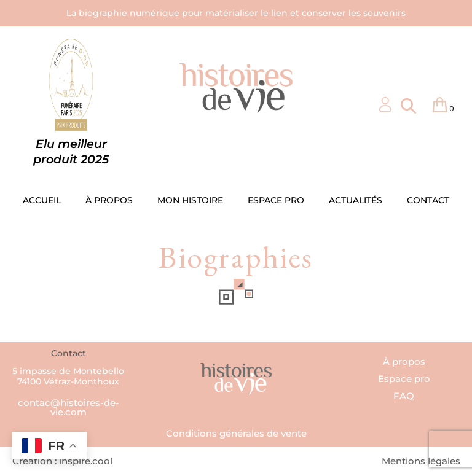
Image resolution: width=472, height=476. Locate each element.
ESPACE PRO (276, 200)
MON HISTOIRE (190, 200)
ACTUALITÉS (356, 200)
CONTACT (428, 200)
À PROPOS (109, 200)
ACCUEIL (42, 200)
